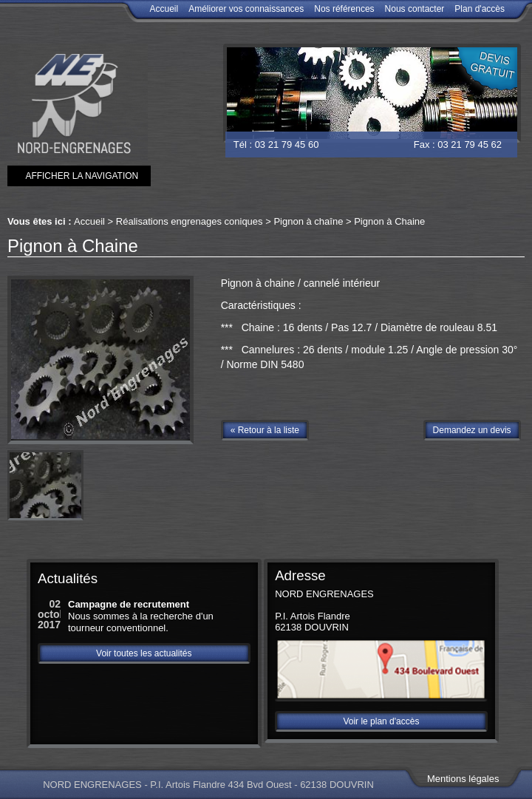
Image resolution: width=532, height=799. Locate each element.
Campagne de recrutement (129, 604)
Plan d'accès (480, 9)
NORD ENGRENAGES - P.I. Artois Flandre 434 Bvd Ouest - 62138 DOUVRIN (208, 784)
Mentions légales (463, 779)
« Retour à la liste (265, 430)
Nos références (344, 9)
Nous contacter (415, 9)
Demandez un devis (472, 430)
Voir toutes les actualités (144, 653)
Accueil (164, 9)
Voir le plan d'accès (381, 721)
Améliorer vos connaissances (246, 9)
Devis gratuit (485, 69)
